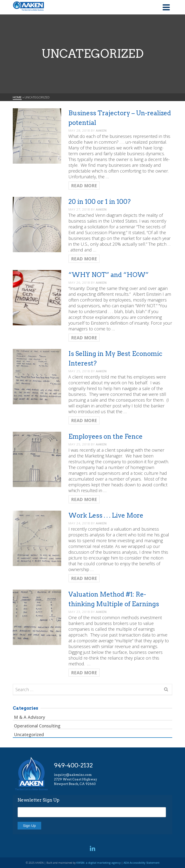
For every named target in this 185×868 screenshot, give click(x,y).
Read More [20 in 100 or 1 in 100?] (84, 259)
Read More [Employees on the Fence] (84, 499)
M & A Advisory (30, 717)
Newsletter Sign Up (39, 800)
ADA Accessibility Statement (142, 863)
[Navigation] (166, 7)
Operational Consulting (37, 726)
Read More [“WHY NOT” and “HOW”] (84, 338)
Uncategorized (29, 734)
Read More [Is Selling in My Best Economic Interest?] (84, 420)
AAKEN (101, 130)
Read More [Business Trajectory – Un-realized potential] (84, 186)
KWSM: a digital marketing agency (99, 863)
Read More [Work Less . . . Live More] (84, 578)
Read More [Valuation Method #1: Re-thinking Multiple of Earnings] (84, 673)
